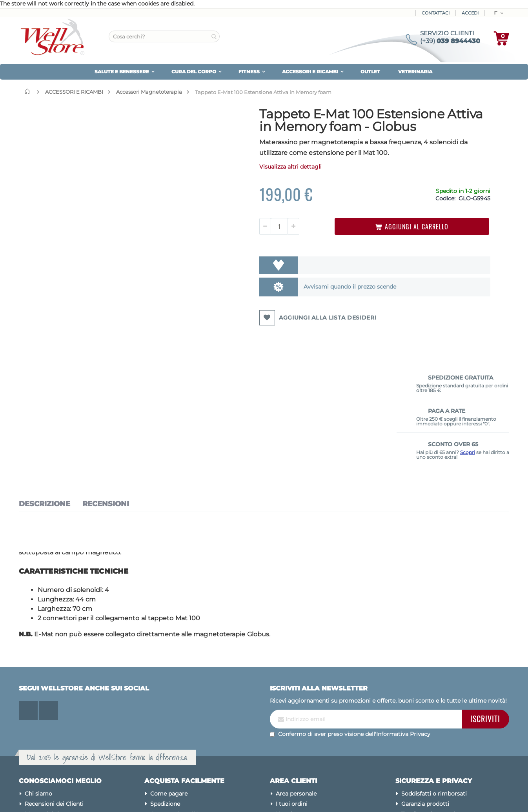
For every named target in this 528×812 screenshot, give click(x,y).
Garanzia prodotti (425, 687)
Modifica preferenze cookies (440, 717)
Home (29, 91)
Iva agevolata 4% (174, 697)
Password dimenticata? (308, 717)
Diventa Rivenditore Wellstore (192, 727)
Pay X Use (164, 707)
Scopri (468, 195)
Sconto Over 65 (172, 717)
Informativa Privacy (403, 616)
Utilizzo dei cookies (428, 707)
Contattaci (436, 13)
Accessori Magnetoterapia (149, 92)
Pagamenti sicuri (425, 727)
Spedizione (165, 687)
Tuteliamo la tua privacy (434, 697)
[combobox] (164, 36)
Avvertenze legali (425, 748)
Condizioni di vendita (430, 738)
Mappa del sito (45, 697)
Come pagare (169, 676)
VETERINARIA (415, 72)
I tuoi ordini (292, 687)
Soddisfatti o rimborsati (434, 676)
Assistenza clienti (299, 707)
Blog (31, 717)
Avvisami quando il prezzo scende (289, 299)
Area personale (296, 676)
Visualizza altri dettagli (238, 179)
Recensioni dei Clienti (54, 687)
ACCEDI (470, 13)
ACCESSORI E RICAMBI (74, 92)
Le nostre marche (49, 707)
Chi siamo (38, 676)
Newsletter (291, 697)
